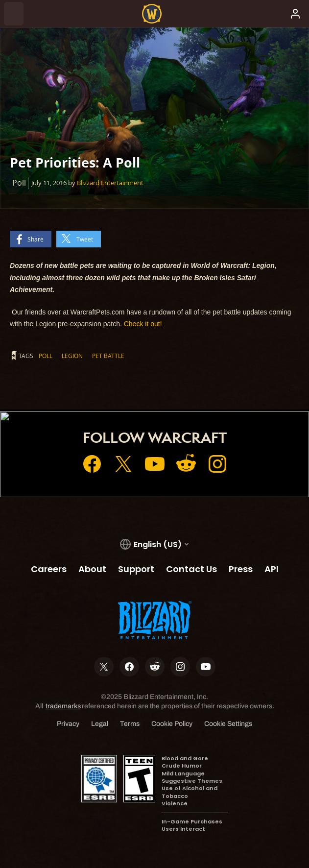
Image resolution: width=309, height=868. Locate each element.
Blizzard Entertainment (110, 183)
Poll (46, 356)
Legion (72, 356)
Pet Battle (108, 356)
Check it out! (143, 324)
